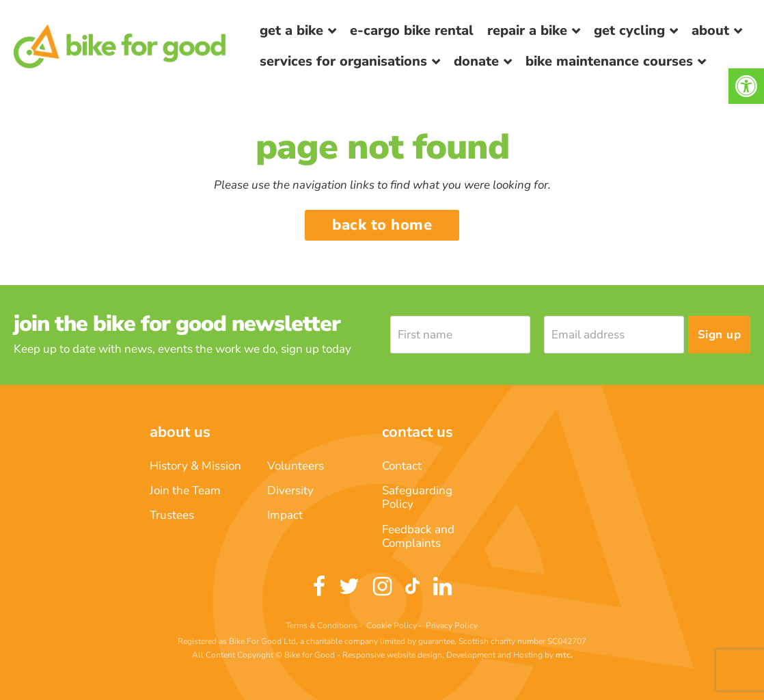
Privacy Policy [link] (452, 625)
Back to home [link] (382, 225)
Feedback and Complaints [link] (418, 536)
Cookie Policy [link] (392, 625)
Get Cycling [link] (629, 30)
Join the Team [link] (185, 490)
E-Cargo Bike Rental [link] (412, 30)
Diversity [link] (290, 490)
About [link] (710, 30)
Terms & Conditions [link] (322, 625)
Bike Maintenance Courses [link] (609, 61)
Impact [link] (285, 515)
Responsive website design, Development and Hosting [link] (442, 655)
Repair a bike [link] (527, 30)
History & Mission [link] (195, 466)
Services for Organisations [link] (343, 61)
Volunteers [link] (296, 466)
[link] (746, 86)
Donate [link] (476, 61)
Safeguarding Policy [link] (417, 497)
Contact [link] (402, 466)
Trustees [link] (172, 515)
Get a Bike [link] (291, 30)
